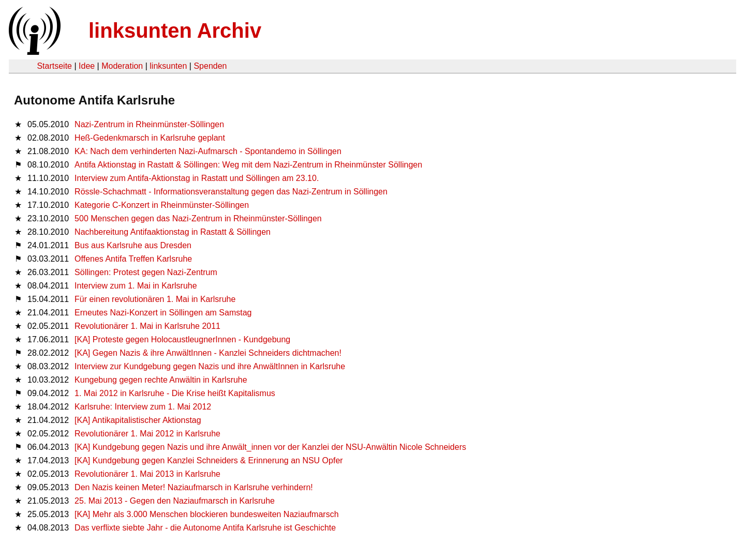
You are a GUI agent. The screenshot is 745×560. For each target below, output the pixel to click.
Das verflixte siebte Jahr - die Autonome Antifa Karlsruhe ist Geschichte (205, 528)
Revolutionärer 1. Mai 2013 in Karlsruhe (147, 474)
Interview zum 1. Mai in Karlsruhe (136, 286)
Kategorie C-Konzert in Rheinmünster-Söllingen (162, 205)
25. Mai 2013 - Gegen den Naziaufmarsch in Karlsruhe (175, 501)
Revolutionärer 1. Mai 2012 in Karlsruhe (147, 434)
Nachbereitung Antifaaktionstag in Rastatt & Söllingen (173, 232)
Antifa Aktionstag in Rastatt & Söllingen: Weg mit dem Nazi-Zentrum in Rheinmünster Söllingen (248, 165)
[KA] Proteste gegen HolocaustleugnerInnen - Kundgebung (182, 339)
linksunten (168, 66)
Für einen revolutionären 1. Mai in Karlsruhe (155, 299)
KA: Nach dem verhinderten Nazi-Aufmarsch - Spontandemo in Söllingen (208, 151)
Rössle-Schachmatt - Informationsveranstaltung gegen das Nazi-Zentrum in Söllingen (231, 192)
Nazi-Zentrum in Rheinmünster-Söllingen (149, 124)
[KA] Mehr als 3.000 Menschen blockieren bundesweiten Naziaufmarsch (207, 514)
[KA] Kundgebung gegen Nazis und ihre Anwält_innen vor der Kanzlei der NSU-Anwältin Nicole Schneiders (270, 447)
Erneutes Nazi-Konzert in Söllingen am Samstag (163, 313)
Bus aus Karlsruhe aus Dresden (133, 245)
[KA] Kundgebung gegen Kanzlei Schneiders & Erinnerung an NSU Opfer (209, 460)
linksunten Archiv (175, 31)
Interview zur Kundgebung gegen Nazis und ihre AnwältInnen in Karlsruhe (210, 366)
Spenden (210, 66)
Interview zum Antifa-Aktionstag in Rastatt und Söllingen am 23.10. (197, 178)
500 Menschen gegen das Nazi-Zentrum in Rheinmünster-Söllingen (198, 218)
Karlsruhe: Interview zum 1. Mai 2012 (143, 407)
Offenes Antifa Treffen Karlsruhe (133, 259)
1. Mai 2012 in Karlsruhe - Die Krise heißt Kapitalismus (175, 393)
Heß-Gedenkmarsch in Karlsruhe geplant (150, 138)
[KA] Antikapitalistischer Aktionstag (138, 420)
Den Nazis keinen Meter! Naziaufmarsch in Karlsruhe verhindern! (194, 487)
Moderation (122, 66)
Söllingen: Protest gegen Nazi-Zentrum (146, 272)
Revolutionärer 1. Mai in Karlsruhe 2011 (147, 326)
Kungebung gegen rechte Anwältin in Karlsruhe (161, 380)
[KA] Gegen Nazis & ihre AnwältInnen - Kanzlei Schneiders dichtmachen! (208, 353)
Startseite (54, 66)
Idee (87, 66)
